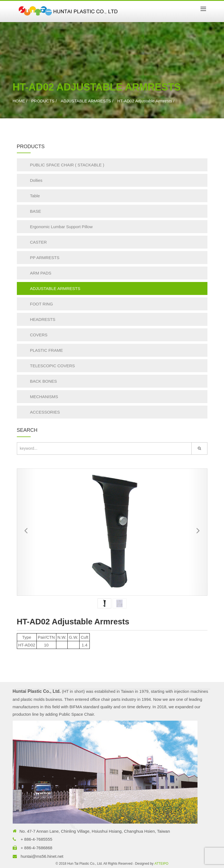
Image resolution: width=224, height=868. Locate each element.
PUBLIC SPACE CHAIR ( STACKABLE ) (67, 165)
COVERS (39, 335)
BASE (36, 211)
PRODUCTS (43, 101)
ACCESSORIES (45, 412)
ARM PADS (41, 273)
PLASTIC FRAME (47, 350)
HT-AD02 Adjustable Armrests (144, 101)
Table (35, 196)
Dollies (36, 180)
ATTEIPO (161, 864)
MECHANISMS (44, 397)
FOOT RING (42, 304)
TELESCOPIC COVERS (53, 366)
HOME (19, 101)
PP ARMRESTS (45, 258)
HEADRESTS (43, 319)
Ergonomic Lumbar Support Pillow (61, 227)
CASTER (39, 242)
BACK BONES (44, 381)
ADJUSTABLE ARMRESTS (86, 101)
